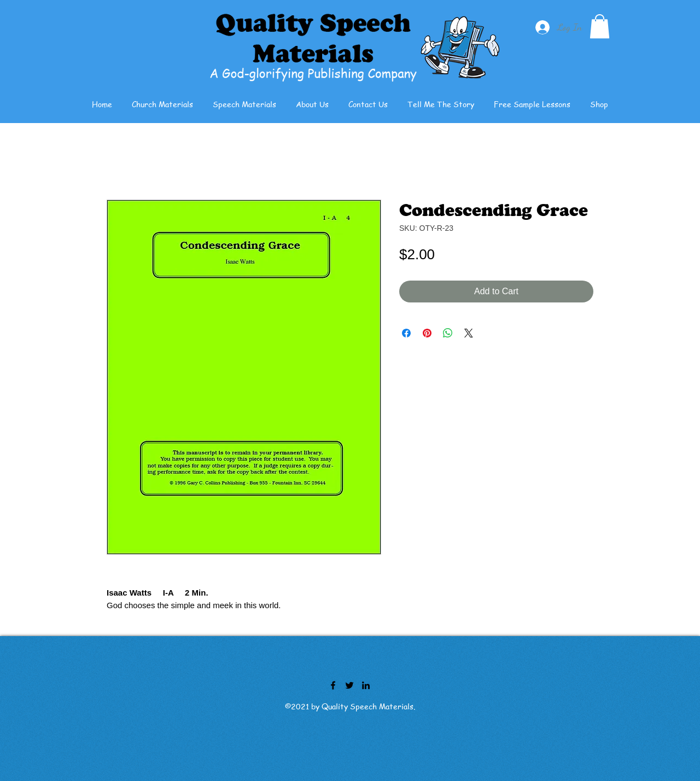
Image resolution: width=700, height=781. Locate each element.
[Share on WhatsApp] (448, 333)
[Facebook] (333, 685)
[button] (600, 26)
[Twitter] (349, 685)
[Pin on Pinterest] (427, 333)
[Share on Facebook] (406, 333)
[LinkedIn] (366, 685)
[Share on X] (469, 333)
